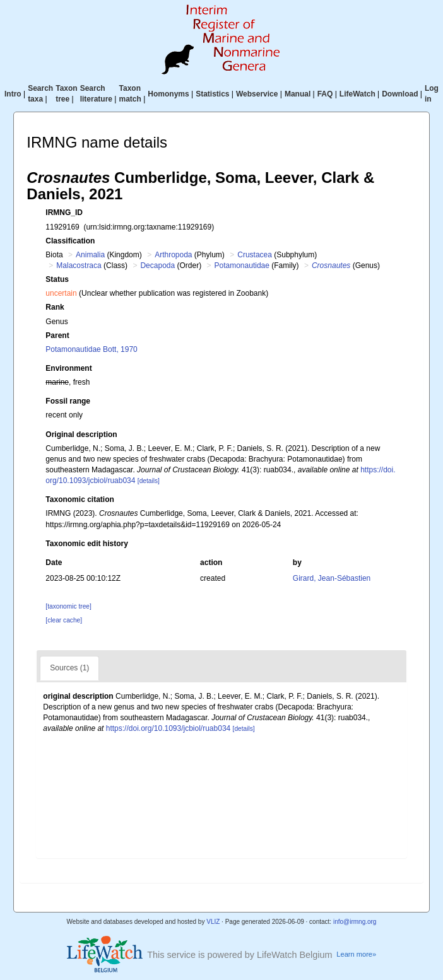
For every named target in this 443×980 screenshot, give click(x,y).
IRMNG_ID (64, 213)
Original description (81, 435)
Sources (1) (69, 668)
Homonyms (168, 94)
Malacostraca (79, 265)
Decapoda (157, 265)
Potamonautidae (242, 265)
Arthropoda (173, 255)
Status (57, 279)
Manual (298, 94)
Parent (57, 335)
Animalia (90, 255)
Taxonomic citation (80, 499)
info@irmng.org (355, 922)
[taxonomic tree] (68, 606)
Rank (55, 307)
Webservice (257, 94)
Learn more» (356, 954)
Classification (70, 241)
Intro (13, 94)
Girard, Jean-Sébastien (332, 578)
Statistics (212, 94)
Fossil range (68, 401)
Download (400, 94)
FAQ (325, 94)
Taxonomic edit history (86, 544)
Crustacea (255, 255)
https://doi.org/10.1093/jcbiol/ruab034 (168, 728)
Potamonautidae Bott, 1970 (91, 349)
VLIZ (213, 922)
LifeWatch (357, 94)
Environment (68, 368)
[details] (149, 481)
